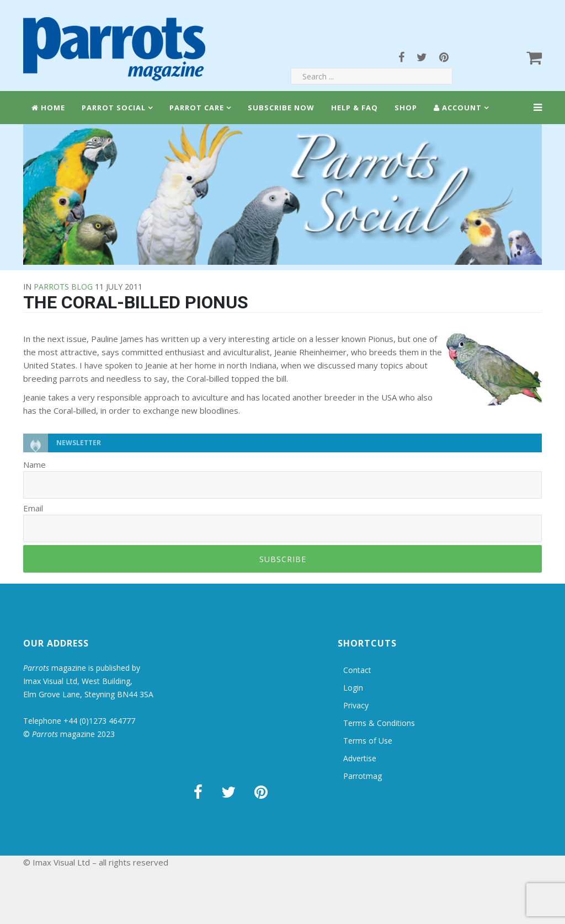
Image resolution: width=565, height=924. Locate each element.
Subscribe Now (281, 108)
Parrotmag (363, 776)
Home (48, 108)
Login (353, 688)
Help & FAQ (355, 108)
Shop (406, 108)
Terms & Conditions (379, 723)
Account (458, 108)
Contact (357, 670)
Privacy (356, 705)
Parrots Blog (63, 287)
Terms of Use (368, 741)
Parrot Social (114, 108)
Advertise (360, 758)
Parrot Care (197, 108)
